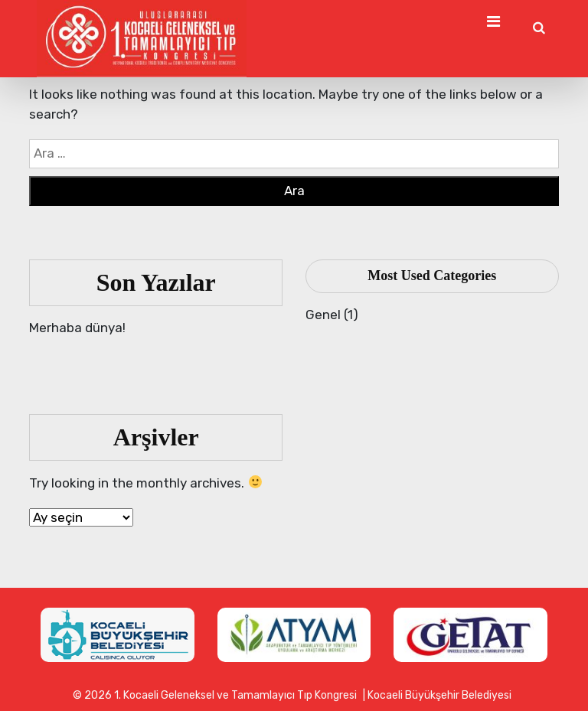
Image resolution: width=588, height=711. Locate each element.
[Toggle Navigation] (493, 21)
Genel (323, 315)
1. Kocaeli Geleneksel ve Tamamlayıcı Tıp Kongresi (235, 695)
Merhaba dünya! (77, 328)
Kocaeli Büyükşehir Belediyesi (439, 695)
